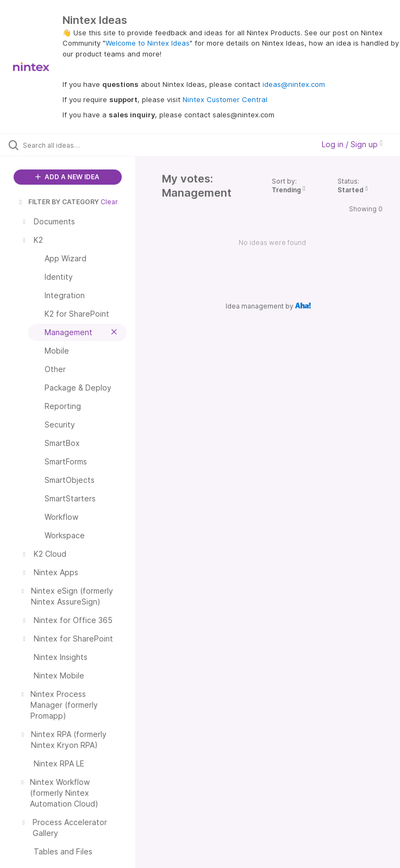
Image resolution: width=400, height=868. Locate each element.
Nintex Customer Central (225, 99)
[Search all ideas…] (73, 145)
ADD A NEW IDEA (67, 177)
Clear (109, 202)
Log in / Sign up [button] (352, 144)
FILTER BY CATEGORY (58, 202)
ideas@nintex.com (294, 84)
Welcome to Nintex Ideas (148, 43)
